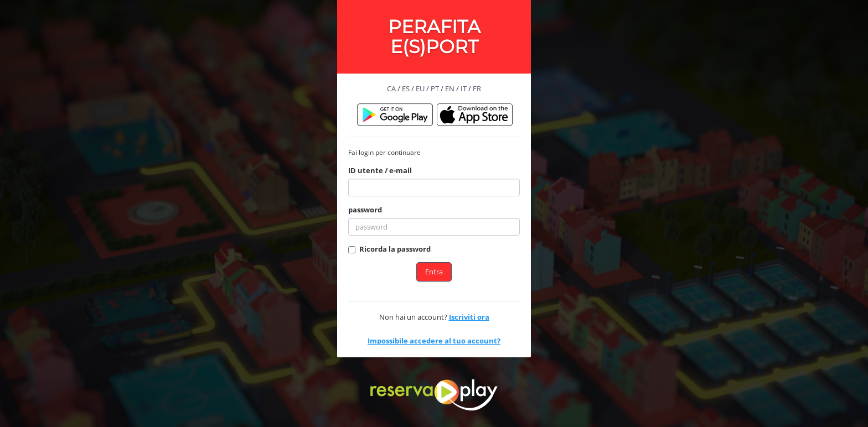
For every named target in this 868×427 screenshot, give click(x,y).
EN (450, 88)
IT (464, 88)
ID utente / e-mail (380, 170)
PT (435, 88)
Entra (434, 272)
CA (391, 88)
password (365, 210)
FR (477, 88)
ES (406, 88)
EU (420, 88)
